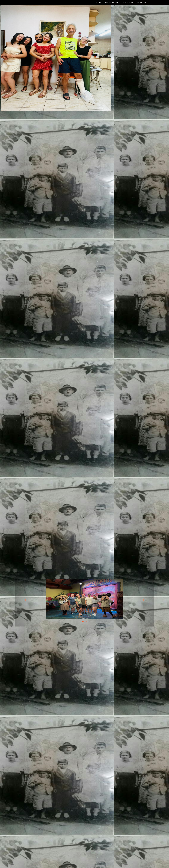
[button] (25, 599)
